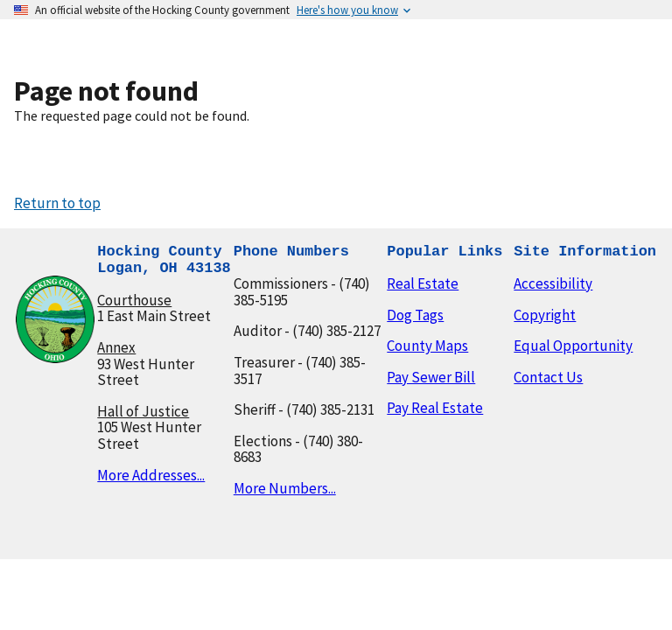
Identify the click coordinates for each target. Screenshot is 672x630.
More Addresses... (151, 475)
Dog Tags (415, 315)
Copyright (545, 315)
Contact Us (548, 377)
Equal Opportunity (573, 346)
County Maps (427, 346)
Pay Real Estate (435, 408)
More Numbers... (285, 488)
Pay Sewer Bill (431, 377)
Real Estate (423, 283)
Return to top (57, 203)
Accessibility (553, 283)
